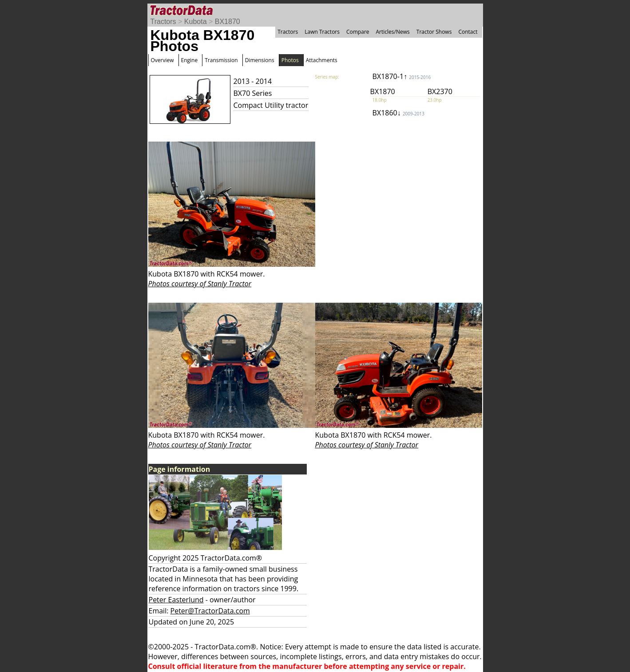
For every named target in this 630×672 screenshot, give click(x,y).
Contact (468, 32)
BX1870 (228, 22)
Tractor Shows (434, 32)
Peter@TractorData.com (210, 611)
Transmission (221, 60)
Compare (358, 32)
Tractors (163, 22)
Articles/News (393, 32)
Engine (190, 60)
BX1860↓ (398, 113)
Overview (162, 60)
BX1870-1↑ (402, 76)
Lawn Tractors (322, 32)
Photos (290, 60)
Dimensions (260, 60)
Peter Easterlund (176, 600)
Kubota (196, 22)
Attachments (322, 60)
